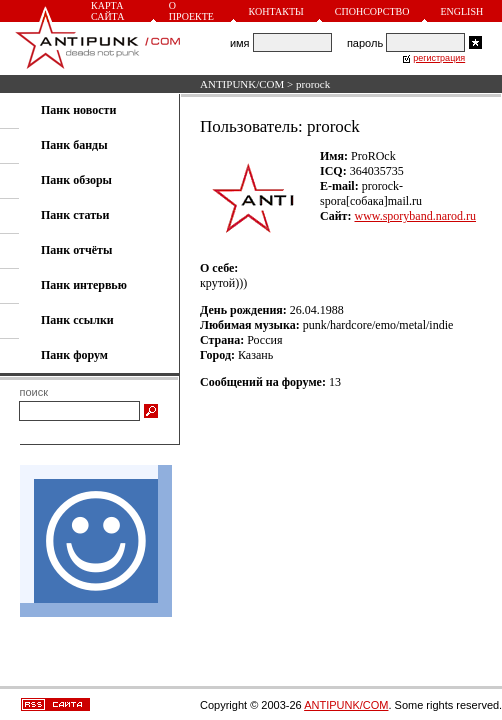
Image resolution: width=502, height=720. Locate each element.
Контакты (276, 11)
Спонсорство (372, 11)
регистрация (439, 58)
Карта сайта (107, 11)
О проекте (191, 11)
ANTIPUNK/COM (242, 84)
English (461, 11)
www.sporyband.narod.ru (415, 216)
